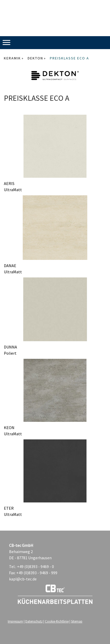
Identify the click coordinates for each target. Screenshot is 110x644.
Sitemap (77, 621)
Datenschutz (34, 621)
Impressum (15, 621)
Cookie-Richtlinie (57, 621)
